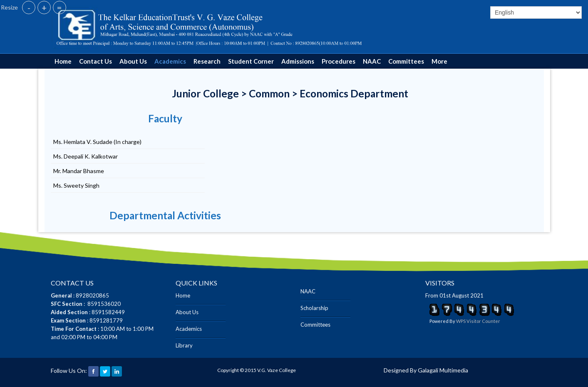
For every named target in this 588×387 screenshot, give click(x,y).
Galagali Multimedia (443, 370)
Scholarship (314, 308)
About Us (133, 61)
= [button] (60, 7)
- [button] (29, 7)
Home (63, 61)
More (439, 61)
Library (184, 345)
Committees (406, 61)
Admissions (298, 61)
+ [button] (44, 7)
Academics (170, 61)
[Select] (536, 12)
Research (207, 61)
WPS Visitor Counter (478, 321)
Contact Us (96, 61)
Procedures (339, 61)
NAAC (372, 61)
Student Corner (251, 61)
